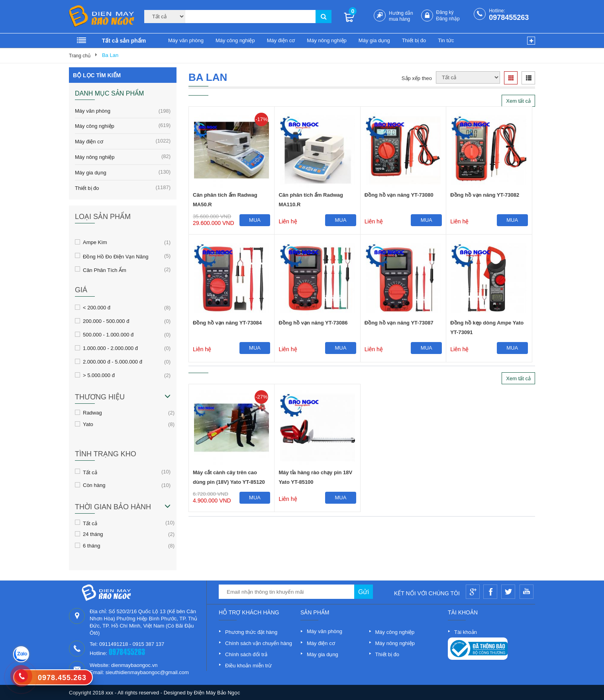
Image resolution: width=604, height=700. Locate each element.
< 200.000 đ (97, 307)
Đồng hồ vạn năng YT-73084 (227, 323)
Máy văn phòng (186, 40)
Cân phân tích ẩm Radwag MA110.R (311, 200)
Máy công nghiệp (235, 40)
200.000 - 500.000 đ (106, 321)
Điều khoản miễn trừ (248, 666)
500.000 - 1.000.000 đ (108, 334)
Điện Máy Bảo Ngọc (217, 693)
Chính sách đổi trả (246, 654)
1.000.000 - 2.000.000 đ (110, 348)
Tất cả (90, 472)
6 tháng (91, 546)
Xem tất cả (518, 101)
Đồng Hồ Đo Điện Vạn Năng (116, 256)
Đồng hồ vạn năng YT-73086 (313, 323)
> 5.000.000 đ (99, 375)
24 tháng (93, 534)
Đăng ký (445, 12)
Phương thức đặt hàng (251, 632)
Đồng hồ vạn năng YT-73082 (485, 195)
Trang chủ (80, 56)
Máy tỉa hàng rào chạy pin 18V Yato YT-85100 (315, 477)
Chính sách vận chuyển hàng (259, 643)
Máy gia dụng (374, 40)
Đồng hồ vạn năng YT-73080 (399, 195)
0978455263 (509, 18)
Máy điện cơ (281, 40)
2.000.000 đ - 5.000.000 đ (113, 362)
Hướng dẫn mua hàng (401, 16)
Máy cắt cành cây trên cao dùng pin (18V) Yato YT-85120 (229, 477)
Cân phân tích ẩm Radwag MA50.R (225, 200)
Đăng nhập (448, 19)
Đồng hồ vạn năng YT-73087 (399, 323)
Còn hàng (94, 485)
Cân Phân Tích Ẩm (105, 270)
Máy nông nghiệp (327, 40)
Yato (88, 424)
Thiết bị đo (414, 40)
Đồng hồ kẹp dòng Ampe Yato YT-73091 (487, 328)
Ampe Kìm (95, 242)
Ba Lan (110, 55)
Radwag (92, 413)
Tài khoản (466, 632)
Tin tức (446, 40)
